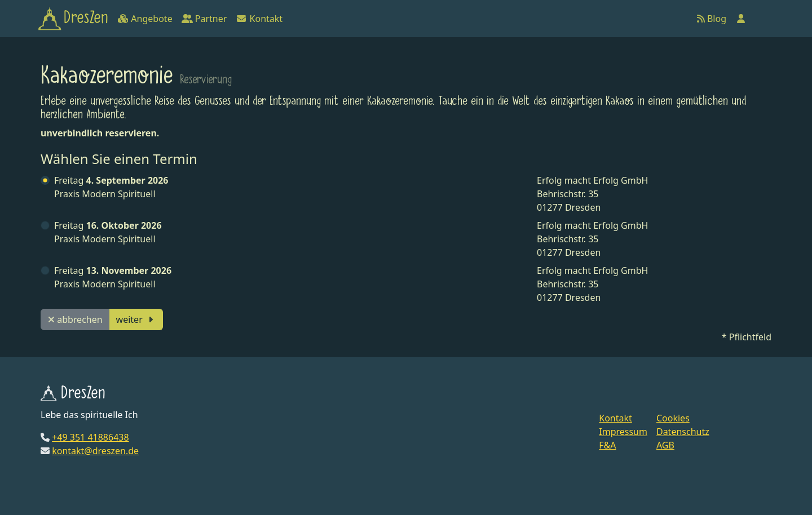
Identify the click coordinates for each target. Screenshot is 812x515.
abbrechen (75, 319)
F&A (607, 445)
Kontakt (259, 19)
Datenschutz (683, 432)
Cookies (673, 418)
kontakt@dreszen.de (95, 451)
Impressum (623, 432)
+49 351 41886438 (90, 437)
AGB (665, 445)
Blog (712, 19)
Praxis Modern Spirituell (111, 187)
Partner (204, 19)
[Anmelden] (741, 19)
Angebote (145, 19)
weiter (136, 319)
